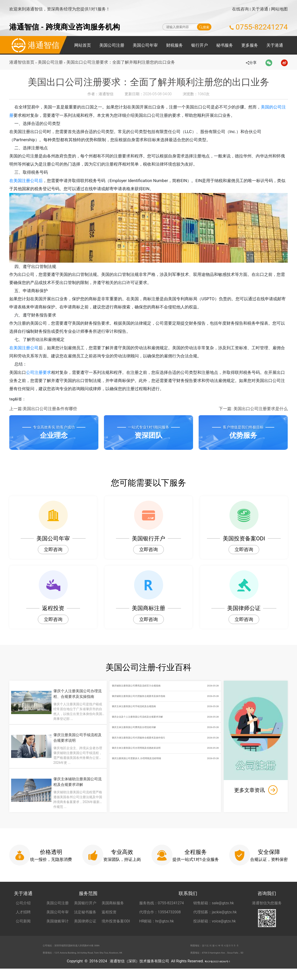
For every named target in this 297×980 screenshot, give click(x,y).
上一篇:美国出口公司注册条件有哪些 (43, 414)
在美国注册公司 (24, 352)
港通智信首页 (22, 62)
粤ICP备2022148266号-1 (217, 972)
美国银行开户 (85, 910)
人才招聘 (23, 919)
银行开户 (200, 45)
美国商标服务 (113, 910)
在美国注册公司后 (26, 182)
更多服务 (250, 45)
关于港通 (260, 9)
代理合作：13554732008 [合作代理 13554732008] (160, 919)
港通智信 (34, 45)
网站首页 (83, 45)
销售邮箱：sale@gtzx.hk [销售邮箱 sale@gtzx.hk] (214, 910)
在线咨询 (240, 9)
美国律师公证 (85, 928)
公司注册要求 (39, 377)
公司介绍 (23, 910)
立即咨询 (53, 555)
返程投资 (109, 919)
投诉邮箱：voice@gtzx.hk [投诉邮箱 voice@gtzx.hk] (215, 928)
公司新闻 (23, 928)
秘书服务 (225, 45)
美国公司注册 (112, 45)
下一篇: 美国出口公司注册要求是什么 (253, 414)
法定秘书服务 (85, 919)
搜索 (204, 27)
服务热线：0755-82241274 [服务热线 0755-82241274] (161, 910)
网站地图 (279, 9)
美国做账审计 (58, 928)
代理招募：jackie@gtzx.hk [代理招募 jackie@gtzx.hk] (215, 919)
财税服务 (174, 45)
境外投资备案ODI (116, 928)
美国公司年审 (145, 45)
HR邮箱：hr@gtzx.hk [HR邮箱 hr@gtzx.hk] (157, 928)
